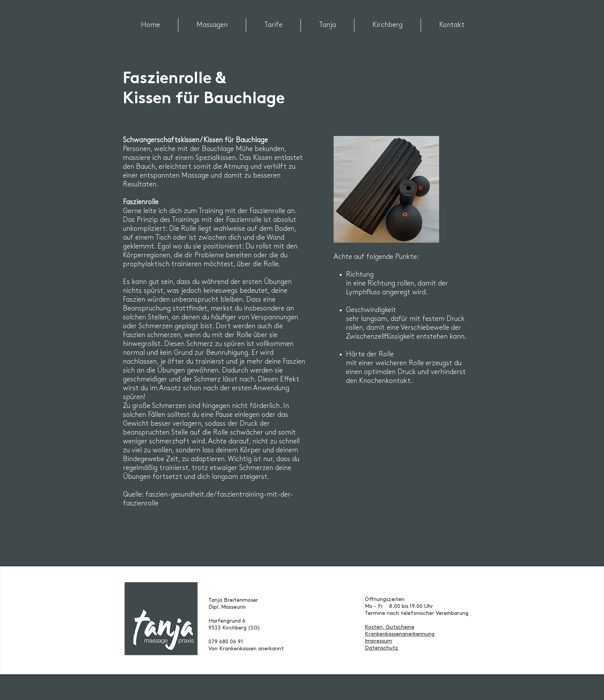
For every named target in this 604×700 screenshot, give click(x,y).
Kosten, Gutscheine (390, 627)
